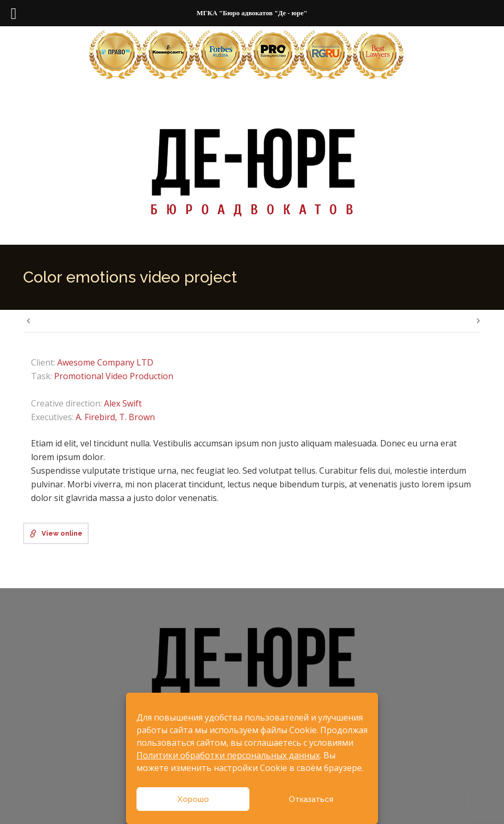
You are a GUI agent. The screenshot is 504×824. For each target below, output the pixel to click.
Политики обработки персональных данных (228, 755)
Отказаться (311, 799)
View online (62, 533)
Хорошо (193, 799)
